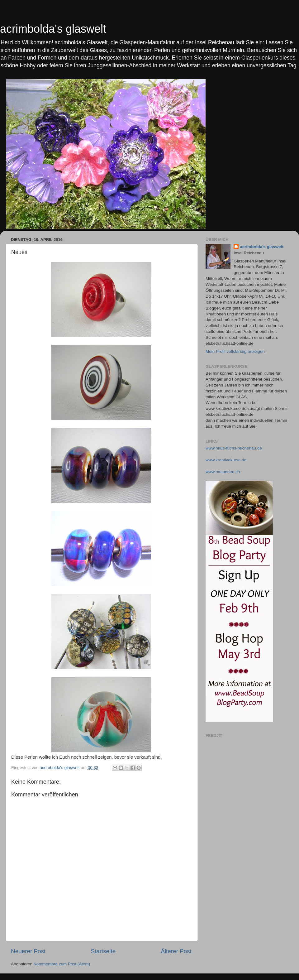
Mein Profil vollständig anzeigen (235, 351)
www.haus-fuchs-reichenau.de (234, 448)
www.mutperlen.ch (223, 472)
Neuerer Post (28, 951)
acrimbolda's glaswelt (53, 29)
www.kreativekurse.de (226, 460)
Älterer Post (176, 951)
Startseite (103, 951)
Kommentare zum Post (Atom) (62, 964)
